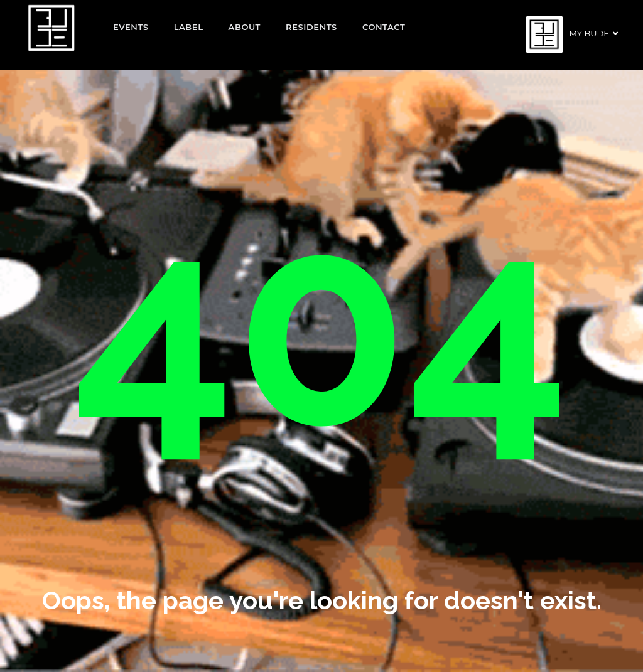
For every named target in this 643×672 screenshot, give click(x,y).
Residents (311, 27)
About (245, 27)
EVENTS (131, 27)
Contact (384, 27)
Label (189, 27)
